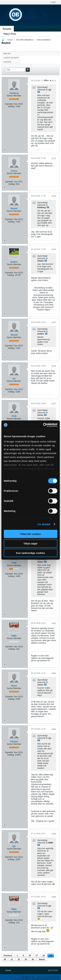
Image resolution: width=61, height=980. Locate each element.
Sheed (14, 208)
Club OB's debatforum (25, 40)
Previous (8, 956)
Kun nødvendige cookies (31, 553)
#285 (54, 897)
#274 (54, 250)
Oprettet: (9, 104)
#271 (54, 81)
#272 (54, 158)
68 (33, 959)
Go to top (53, 970)
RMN (14, 636)
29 (26, 959)
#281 (54, 623)
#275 (54, 323)
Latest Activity (11, 58)
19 (51, 956)
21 (12, 959)
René (14, 686)
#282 (54, 673)
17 (37, 956)
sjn (14, 378)
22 (19, 959)
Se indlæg (39, 92)
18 (44, 956)
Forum (10, 40)
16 (30, 956)
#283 (54, 729)
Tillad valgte (30, 543)
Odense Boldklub (44, 40)
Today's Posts (10, 34)
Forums (7, 29)
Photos (7, 62)
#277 (54, 404)
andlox (14, 262)
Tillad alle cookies (30, 534)
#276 (54, 366)
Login (53, 2)
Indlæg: (11, 106)
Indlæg (7, 54)
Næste (42, 959)
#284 (54, 834)
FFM (14, 416)
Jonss (14, 171)
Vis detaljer (44, 524)
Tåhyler (14, 742)
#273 (54, 196)
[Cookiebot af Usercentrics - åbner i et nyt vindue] (43, 425)
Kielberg (14, 93)
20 (5, 959)
